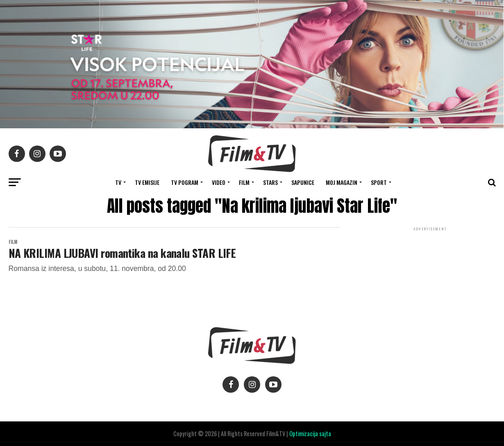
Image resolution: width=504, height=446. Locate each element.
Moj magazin (342, 182)
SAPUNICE (303, 182)
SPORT (379, 182)
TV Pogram (185, 182)
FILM (244, 182)
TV (118, 182)
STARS (270, 182)
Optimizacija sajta (310, 433)
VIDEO (219, 182)
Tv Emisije (147, 182)
